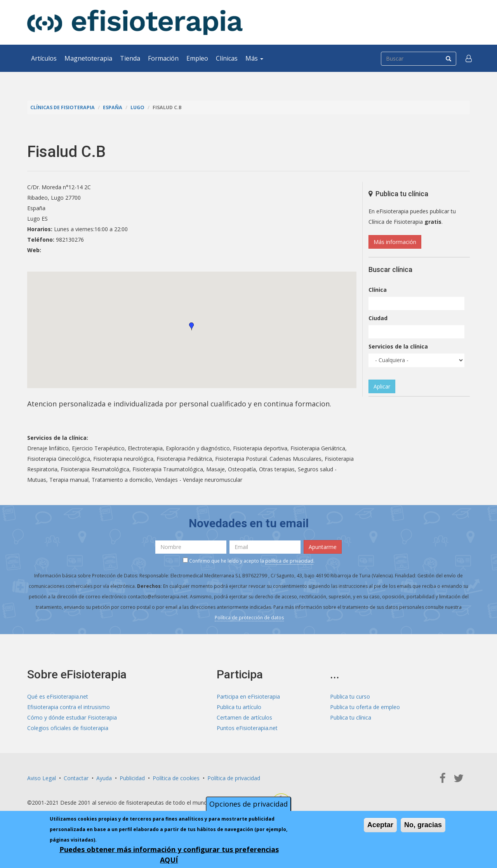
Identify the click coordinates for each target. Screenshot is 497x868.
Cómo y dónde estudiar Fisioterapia (72, 717)
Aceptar (380, 825)
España (113, 107)
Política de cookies (176, 778)
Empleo (197, 58)
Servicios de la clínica (398, 346)
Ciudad (378, 318)
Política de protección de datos (249, 618)
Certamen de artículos (244, 717)
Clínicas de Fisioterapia (63, 107)
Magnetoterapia (88, 58)
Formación (163, 58)
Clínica (378, 290)
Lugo (137, 107)
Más (254, 58)
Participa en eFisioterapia (248, 696)
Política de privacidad (234, 778)
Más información (395, 242)
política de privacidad (289, 561)
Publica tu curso (350, 696)
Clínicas (227, 58)
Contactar (76, 778)
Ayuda (104, 778)
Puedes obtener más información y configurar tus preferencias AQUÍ (169, 855)
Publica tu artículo (239, 707)
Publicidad (132, 778)
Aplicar (382, 386)
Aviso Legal (42, 778)
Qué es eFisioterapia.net (58, 696)
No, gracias (423, 825)
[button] (469, 58)
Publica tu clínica (351, 717)
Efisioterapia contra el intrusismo (69, 707)
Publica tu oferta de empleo (365, 707)
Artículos (44, 58)
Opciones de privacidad (248, 804)
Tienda (130, 58)
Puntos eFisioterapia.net (247, 728)
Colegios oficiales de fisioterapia (68, 728)
